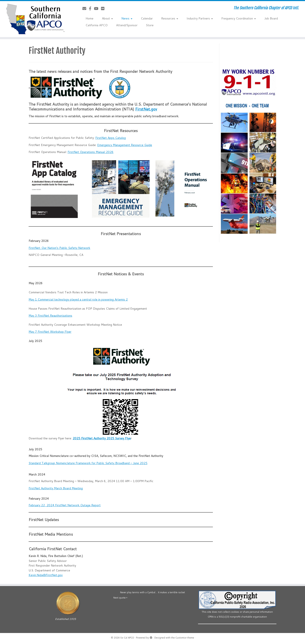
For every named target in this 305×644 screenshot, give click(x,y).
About (107, 18)
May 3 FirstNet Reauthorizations (50, 316)
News (127, 18)
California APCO (97, 25)
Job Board (271, 18)
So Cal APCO (127, 638)
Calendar (147, 18)
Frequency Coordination (239, 18)
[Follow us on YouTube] (98, 8)
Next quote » (120, 598)
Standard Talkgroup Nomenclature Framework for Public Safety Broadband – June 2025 (88, 463)
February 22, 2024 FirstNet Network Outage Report (65, 505)
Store (150, 25)
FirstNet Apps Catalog (111, 138)
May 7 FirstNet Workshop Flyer (50, 332)
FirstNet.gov (146, 109)
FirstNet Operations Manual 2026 (91, 152)
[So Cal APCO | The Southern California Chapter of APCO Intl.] (35, 19)
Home (89, 18)
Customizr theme (185, 638)
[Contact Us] (86, 8)
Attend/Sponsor (127, 25)
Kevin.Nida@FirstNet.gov (46, 575)
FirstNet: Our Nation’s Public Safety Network (59, 248)
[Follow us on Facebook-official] (91, 8)
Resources (170, 18)
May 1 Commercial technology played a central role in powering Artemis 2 (78, 299)
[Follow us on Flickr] (104, 8)
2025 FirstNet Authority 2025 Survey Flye (102, 438)
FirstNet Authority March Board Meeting (56, 488)
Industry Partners (200, 18)
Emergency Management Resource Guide (125, 145)
